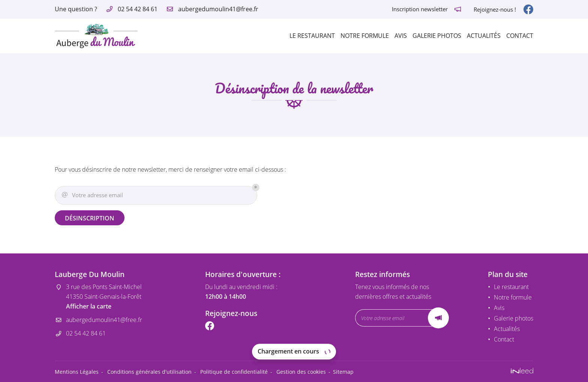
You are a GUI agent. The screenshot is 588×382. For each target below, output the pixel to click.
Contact (520, 36)
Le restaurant (312, 36)
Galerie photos (437, 36)
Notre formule (365, 36)
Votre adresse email (92, 195)
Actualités (484, 36)
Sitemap (343, 372)
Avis (401, 36)
